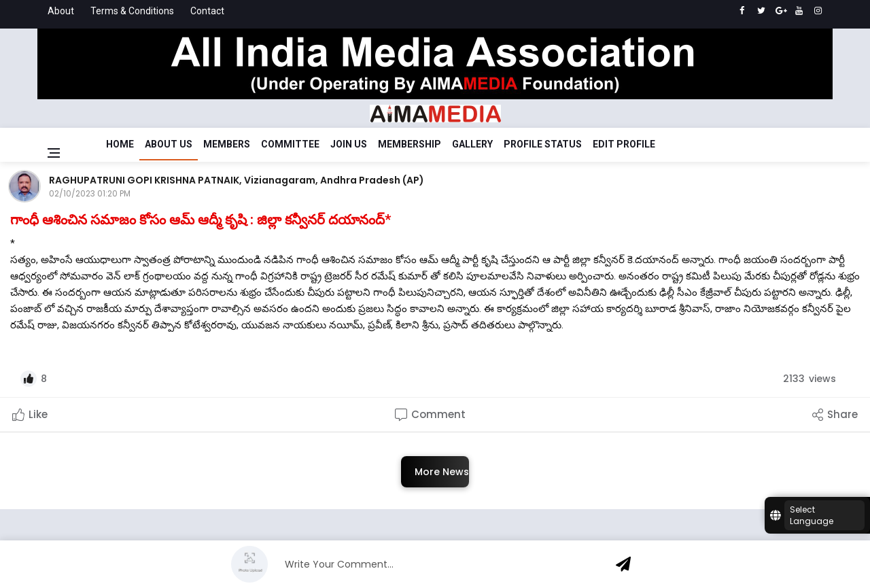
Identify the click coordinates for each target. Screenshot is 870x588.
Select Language (812, 515)
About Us (169, 144)
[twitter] (761, 11)
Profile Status (543, 144)
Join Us (349, 144)
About (61, 11)
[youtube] (799, 11)
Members (227, 144)
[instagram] (818, 11)
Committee (290, 144)
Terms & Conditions (132, 11)
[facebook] (742, 11)
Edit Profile (624, 144)
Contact (207, 11)
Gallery (472, 144)
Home (120, 144)
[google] (780, 11)
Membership (410, 144)
